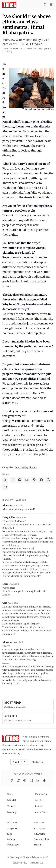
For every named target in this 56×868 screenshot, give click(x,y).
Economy (12, 812)
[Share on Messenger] (20, 480)
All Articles (39, 834)
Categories (12, 829)
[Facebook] (12, 780)
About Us (19, 762)
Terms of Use (37, 863)
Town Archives (42, 839)
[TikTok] (45, 780)
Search (37, 845)
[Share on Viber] (48, 480)
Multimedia (41, 794)
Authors (11, 839)
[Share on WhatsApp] (34, 480)
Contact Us (38, 762)
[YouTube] (25, 780)
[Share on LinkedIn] (27, 480)
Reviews (39, 806)
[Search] (45, 5)
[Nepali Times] (11, 739)
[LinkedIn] (38, 780)
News (10, 794)
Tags (9, 834)
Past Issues (40, 829)
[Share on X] (5, 480)
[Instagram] (31, 780)
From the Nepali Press (26, 467)
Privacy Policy (20, 863)
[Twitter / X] (18, 780)
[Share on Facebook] (13, 480)
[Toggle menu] (51, 5)
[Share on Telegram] (41, 480)
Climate (11, 806)
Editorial (11, 800)
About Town (41, 812)
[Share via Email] (5, 487)
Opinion (39, 800)
